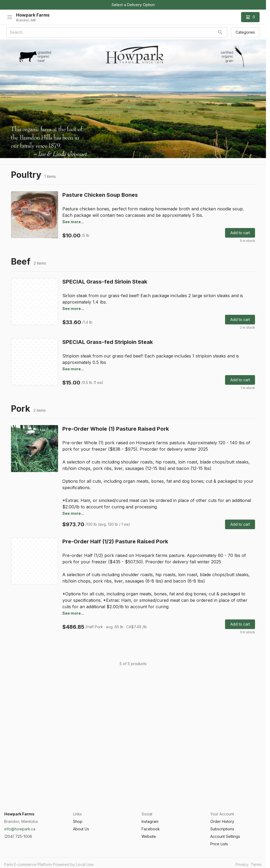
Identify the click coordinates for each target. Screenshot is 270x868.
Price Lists (219, 844)
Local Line (85, 864)
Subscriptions (222, 829)
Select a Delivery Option (133, 5)
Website (149, 836)
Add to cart (240, 233)
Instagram (150, 821)
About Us (81, 829)
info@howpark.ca (20, 829)
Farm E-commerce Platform (28, 864)
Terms (256, 864)
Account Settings (225, 836)
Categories (245, 32)
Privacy (242, 864)
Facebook (151, 829)
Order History (222, 821)
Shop (78, 821)
